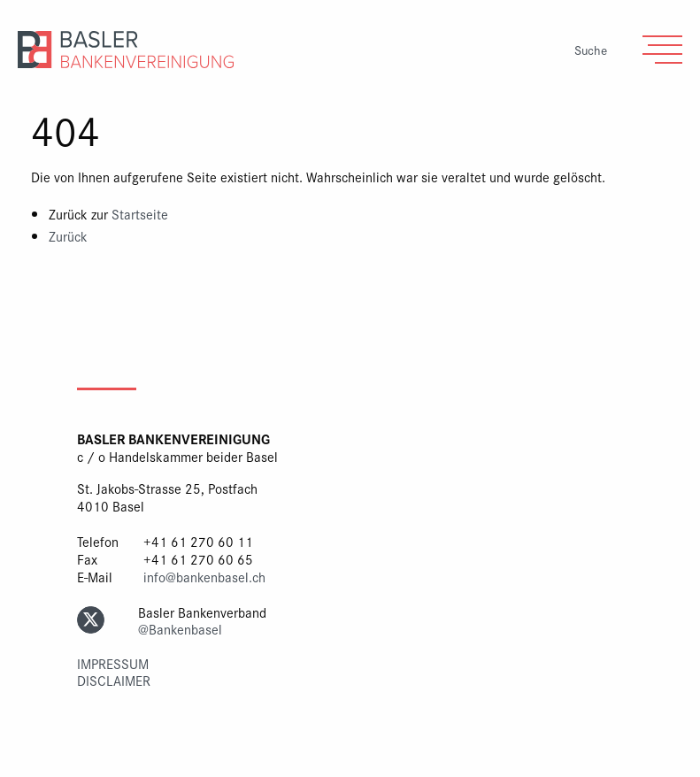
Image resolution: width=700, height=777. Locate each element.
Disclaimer (114, 680)
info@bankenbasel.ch (204, 577)
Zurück (68, 236)
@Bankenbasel (180, 629)
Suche (591, 50)
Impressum (113, 663)
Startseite (140, 214)
